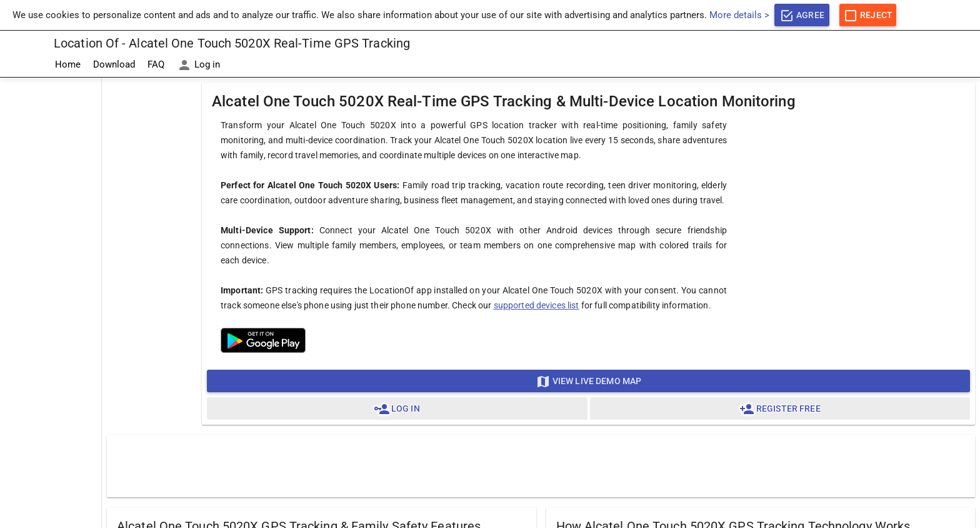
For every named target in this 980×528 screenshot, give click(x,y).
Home (68, 64)
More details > (739, 15)
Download (114, 64)
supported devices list (537, 305)
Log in (198, 65)
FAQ (156, 64)
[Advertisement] (51, 266)
